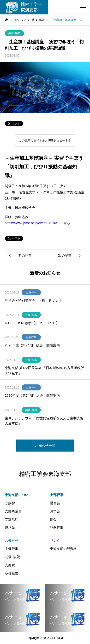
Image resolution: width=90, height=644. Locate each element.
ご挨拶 (10, 503)
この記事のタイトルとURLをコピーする (45, 140)
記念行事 (57, 528)
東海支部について (18, 495)
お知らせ (12, 541)
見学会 (55, 511)
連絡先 (10, 528)
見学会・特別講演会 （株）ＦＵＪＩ (33, 300)
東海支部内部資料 (63, 549)
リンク (55, 541)
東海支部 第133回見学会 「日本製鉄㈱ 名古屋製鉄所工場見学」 (44, 370)
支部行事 (57, 495)
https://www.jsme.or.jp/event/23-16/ (31, 223)
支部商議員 (13, 511)
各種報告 (12, 573)
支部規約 (12, 519)
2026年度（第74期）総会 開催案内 (32, 345)
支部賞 (10, 565)
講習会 (55, 503)
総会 (53, 519)
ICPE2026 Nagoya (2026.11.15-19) (31, 323)
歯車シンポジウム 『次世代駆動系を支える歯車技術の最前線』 (44, 421)
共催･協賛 (14, 33)
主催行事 (31, 293)
